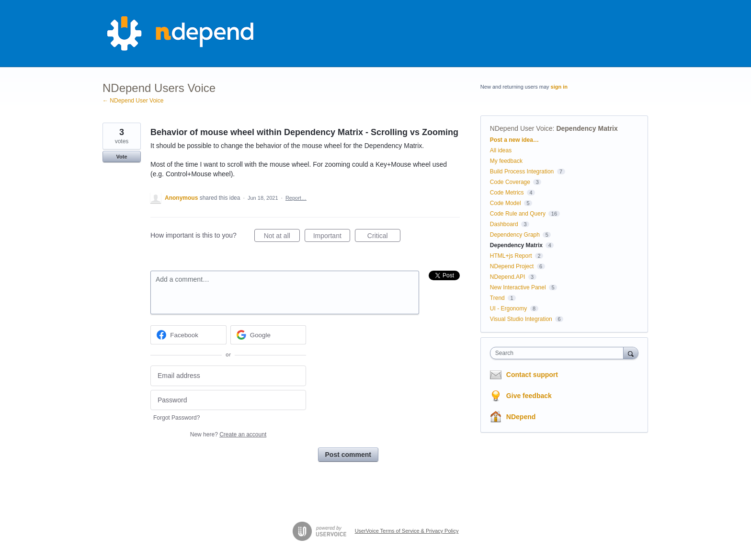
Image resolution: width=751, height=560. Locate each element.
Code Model (506, 203)
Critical (384, 237)
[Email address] (228, 376)
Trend (497, 298)
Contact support (532, 375)
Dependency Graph (515, 235)
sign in (559, 87)
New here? (228, 434)
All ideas (501, 150)
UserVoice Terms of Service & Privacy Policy (407, 531)
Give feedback (529, 396)
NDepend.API (507, 277)
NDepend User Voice (521, 128)
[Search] (631, 353)
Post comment (348, 455)
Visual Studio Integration (521, 319)
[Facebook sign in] (188, 335)
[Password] (228, 400)
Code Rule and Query (518, 214)
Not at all (282, 237)
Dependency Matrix (587, 128)
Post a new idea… (514, 140)
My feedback (506, 161)
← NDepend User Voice (133, 101)
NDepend (521, 417)
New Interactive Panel (518, 287)
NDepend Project (512, 266)
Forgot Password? (176, 418)
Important (332, 237)
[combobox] (559, 353)
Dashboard (504, 224)
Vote (121, 157)
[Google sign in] (268, 335)
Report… (296, 198)
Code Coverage (510, 182)
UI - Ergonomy (508, 309)
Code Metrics (507, 193)
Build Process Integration (522, 171)
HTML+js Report (511, 256)
